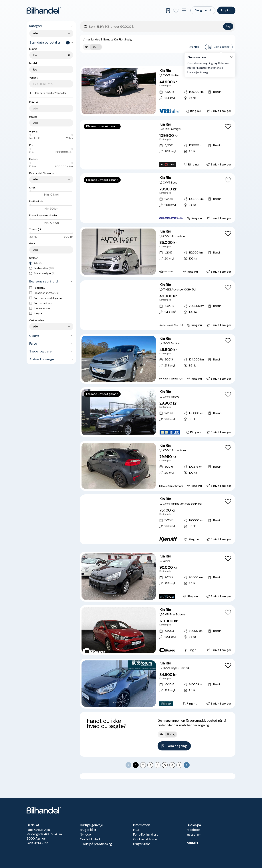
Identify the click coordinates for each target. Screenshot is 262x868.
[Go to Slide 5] (124, 110)
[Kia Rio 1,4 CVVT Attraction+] (158, 466)
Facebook (193, 830)
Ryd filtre (194, 47)
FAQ (136, 830)
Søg (228, 26)
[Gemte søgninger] (168, 11)
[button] (119, 91)
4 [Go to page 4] (158, 765)
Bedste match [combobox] (215, 59)
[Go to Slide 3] (119, 110)
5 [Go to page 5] (165, 765)
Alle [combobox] (35, 33)
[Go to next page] (187, 765)
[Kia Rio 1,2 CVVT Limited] (158, 91)
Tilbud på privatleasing (96, 844)
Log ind (226, 10)
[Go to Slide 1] (113, 110)
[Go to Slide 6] (124, 164)
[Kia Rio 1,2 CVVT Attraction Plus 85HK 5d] (158, 519)
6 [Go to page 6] (172, 765)
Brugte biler (88, 830)
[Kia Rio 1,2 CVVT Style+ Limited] (158, 684)
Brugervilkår (142, 844)
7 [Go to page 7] (179, 765)
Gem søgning (219, 47)
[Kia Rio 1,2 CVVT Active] (158, 412)
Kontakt (192, 843)
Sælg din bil (203, 10)
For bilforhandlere (146, 834)
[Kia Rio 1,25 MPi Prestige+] (158, 145)
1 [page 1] (136, 765)
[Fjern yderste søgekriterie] (99, 47)
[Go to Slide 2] (116, 110)
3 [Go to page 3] (150, 765)
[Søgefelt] (155, 27)
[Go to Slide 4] (121, 110)
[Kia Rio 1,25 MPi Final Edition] (158, 630)
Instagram (194, 834)
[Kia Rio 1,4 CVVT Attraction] (158, 252)
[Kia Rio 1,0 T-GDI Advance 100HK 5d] (158, 305)
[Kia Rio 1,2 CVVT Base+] (158, 198)
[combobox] (53, 55)
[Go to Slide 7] (127, 164)
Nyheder (86, 834)
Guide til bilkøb (90, 839)
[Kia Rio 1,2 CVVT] (158, 577)
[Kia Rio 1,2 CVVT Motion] (158, 359)
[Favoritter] (176, 11)
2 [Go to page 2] (143, 765)
